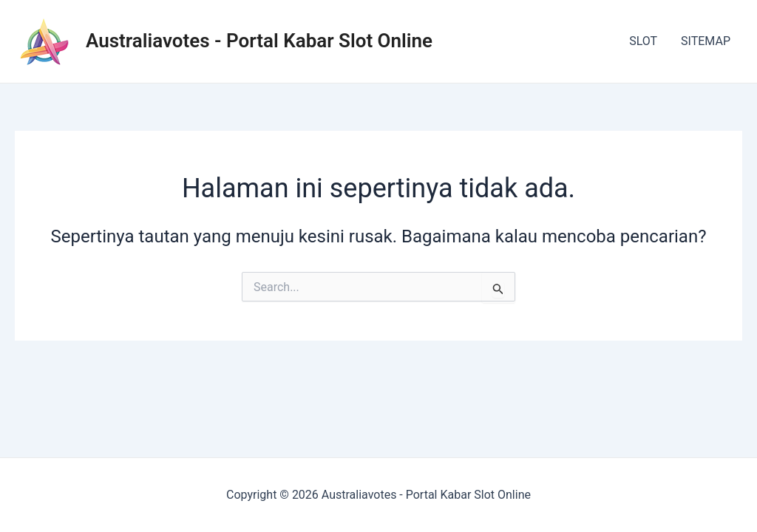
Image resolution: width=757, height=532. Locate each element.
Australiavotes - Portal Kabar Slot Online (259, 41)
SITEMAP (706, 41)
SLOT (643, 41)
